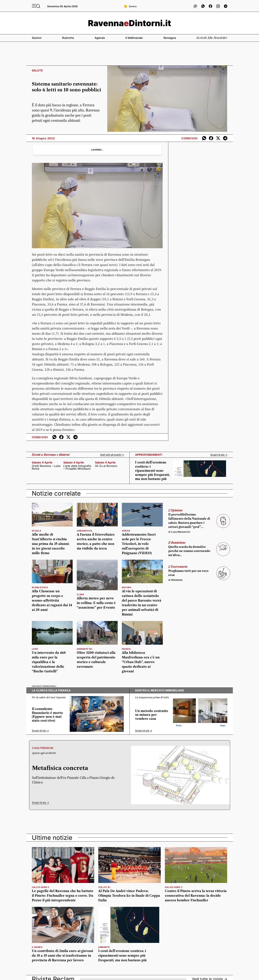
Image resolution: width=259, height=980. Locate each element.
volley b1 (104, 887)
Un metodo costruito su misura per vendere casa (152, 715)
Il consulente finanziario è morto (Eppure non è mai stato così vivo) (47, 715)
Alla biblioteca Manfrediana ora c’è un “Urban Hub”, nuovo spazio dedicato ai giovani (141, 662)
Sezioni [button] (37, 38)
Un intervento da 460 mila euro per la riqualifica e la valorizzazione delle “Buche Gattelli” (49, 662)
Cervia (126, 531)
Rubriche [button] (68, 38)
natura (127, 587)
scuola (37, 531)
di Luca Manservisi (179, 532)
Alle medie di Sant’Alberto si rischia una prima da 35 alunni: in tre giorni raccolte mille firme (51, 544)
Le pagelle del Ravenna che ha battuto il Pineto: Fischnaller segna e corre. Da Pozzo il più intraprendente (63, 896)
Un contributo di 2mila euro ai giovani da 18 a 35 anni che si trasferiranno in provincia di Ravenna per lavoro (62, 956)
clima (80, 594)
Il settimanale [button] (134, 38)
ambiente (104, 947)
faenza (126, 649)
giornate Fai (84, 649)
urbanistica (84, 531)
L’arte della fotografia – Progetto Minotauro (77, 467)
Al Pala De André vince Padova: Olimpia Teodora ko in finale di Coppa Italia (129, 896)
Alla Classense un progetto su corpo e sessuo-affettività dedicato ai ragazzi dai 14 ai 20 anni (52, 601)
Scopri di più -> (219, 455)
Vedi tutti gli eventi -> (112, 455)
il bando (37, 947)
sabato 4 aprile (42, 462)
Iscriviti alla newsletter (212, 38)
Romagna (170, 38)
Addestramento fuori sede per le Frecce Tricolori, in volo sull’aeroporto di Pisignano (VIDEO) (139, 544)
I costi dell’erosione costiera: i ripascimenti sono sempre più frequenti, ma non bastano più (152, 471)
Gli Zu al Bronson (106, 466)
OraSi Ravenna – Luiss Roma (46, 467)
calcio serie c (41, 887)
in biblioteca (40, 587)
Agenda (100, 38)
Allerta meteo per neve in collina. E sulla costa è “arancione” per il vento (96, 603)
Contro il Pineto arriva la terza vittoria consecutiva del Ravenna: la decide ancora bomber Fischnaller (196, 896)
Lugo (35, 649)
